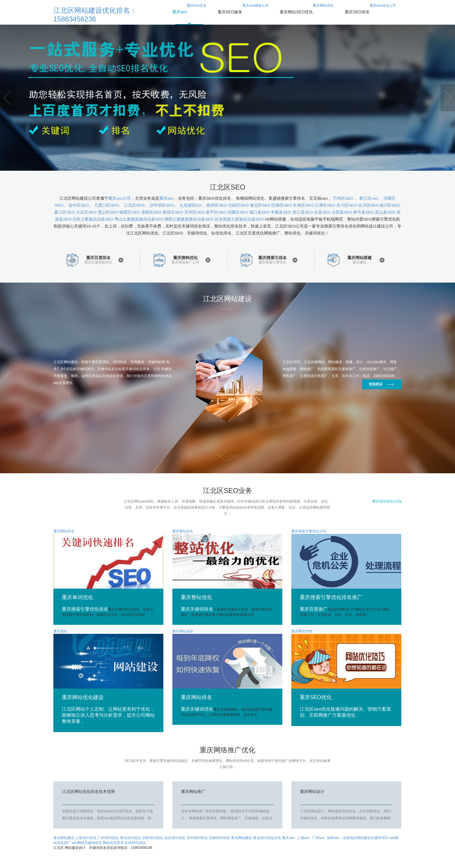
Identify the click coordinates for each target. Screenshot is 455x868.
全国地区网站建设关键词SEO (366, 838)
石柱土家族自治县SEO (93, 219)
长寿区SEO (303, 205)
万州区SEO (344, 198)
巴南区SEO (282, 205)
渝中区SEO (79, 205)
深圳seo (333, 838)
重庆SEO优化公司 (387, 501)
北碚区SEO (238, 205)
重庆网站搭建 (360, 258)
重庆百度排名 (98, 258)
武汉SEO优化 (175, 838)
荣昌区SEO (173, 212)
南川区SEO (390, 205)
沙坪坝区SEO (162, 205)
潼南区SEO (151, 212)
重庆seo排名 (189, 12)
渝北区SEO (260, 205)
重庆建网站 (333, 258)
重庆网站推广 (193, 791)
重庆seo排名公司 (370, 12)
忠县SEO (322, 212)
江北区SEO (134, 205)
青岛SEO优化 (130, 838)
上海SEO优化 (86, 838)
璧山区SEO (108, 212)
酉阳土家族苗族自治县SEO (189, 219)
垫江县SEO (303, 212)
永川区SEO (368, 205)
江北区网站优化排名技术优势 (89, 791)
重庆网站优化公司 (72, 260)
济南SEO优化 (152, 838)
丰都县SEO (281, 212)
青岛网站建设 (64, 838)
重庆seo (167, 198)
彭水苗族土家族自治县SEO (239, 219)
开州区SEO (195, 212)
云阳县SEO (342, 212)
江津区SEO (325, 205)
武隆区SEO (238, 212)
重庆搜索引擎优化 (272, 262)
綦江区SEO (65, 212)
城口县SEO (260, 212)
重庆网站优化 (307, 12)
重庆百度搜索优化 (98, 262)
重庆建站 (360, 262)
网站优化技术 (113, 843)
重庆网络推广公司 (185, 262)
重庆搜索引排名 (272, 258)
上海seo (303, 838)
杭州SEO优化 (135, 843)
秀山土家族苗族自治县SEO (139, 219)
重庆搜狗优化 (185, 258)
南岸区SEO (217, 205)
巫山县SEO (385, 212)
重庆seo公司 (120, 198)
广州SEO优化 (108, 838)
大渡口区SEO (106, 205)
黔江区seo (369, 198)
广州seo (318, 838)
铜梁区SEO (130, 212)
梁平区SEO (216, 212)
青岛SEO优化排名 (267, 838)
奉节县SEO (363, 212)
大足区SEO (86, 212)
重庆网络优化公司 (246, 260)
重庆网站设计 (312, 791)
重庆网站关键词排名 (159, 260)
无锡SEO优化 (219, 838)
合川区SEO (347, 205)
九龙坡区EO (190, 205)
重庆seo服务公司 (243, 12)
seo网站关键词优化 (87, 843)
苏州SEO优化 (197, 838)
